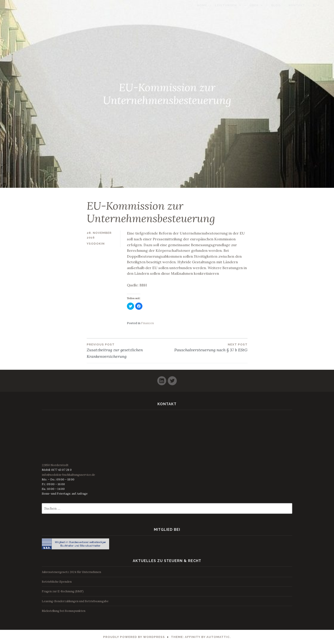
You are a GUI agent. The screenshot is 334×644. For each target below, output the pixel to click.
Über (263, 5)
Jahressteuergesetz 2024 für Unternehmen (71, 572)
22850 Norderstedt (55, 465)
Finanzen (147, 323)
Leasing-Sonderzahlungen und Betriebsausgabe (75, 601)
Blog (284, 5)
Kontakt (305, 5)
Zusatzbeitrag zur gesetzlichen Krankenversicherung (127, 351)
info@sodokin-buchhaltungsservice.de (68, 475)
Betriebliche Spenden (57, 582)
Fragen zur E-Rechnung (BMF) (63, 591)
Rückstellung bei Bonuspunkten (64, 611)
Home (211, 5)
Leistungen (234, 5)
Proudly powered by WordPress (134, 637)
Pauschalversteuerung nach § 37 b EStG (207, 347)
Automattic (218, 637)
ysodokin (96, 244)
